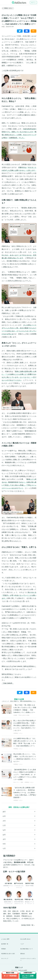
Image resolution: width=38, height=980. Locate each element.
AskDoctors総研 (23, 970)
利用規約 (4, 949)
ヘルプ (22, 944)
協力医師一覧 (5, 944)
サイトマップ (5, 959)
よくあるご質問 (5, 939)
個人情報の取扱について (27, 949)
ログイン (33, 2)
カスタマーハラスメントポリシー (28, 959)
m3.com (27, 865)
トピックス (14, 970)
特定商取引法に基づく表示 (8, 954)
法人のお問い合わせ (25, 939)
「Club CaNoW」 (8, 683)
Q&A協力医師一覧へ (28, 925)
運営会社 (23, 954)
